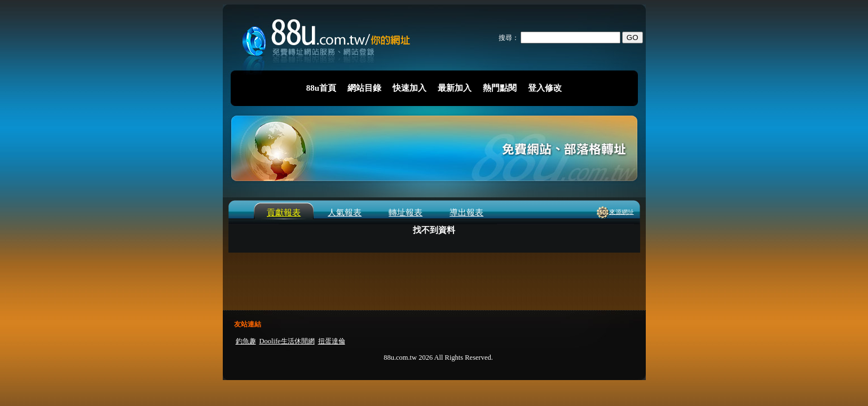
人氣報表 (345, 213)
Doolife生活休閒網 (287, 341)
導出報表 (466, 213)
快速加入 (409, 88)
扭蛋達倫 (332, 341)
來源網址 (622, 211)
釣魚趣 (246, 341)
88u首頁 (321, 88)
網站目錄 (364, 88)
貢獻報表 (284, 213)
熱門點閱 (500, 88)
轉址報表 (406, 213)
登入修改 (545, 88)
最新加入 (455, 88)
